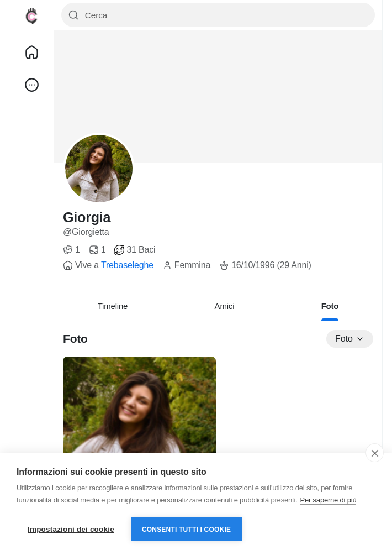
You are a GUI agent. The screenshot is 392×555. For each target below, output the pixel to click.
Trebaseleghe (127, 265)
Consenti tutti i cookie (186, 530)
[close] (375, 453)
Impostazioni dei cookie (71, 529)
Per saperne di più (329, 500)
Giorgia (87, 217)
